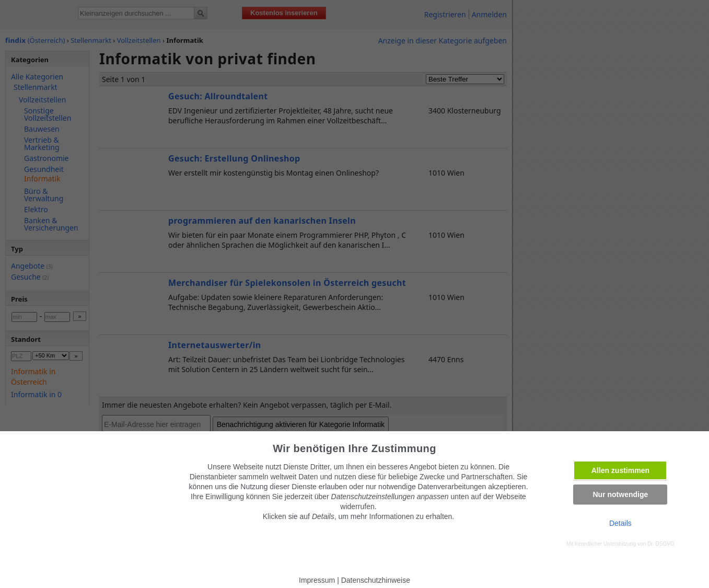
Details (620, 523)
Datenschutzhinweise (376, 580)
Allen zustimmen (620, 470)
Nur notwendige (620, 494)
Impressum (317, 580)
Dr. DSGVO (661, 544)
